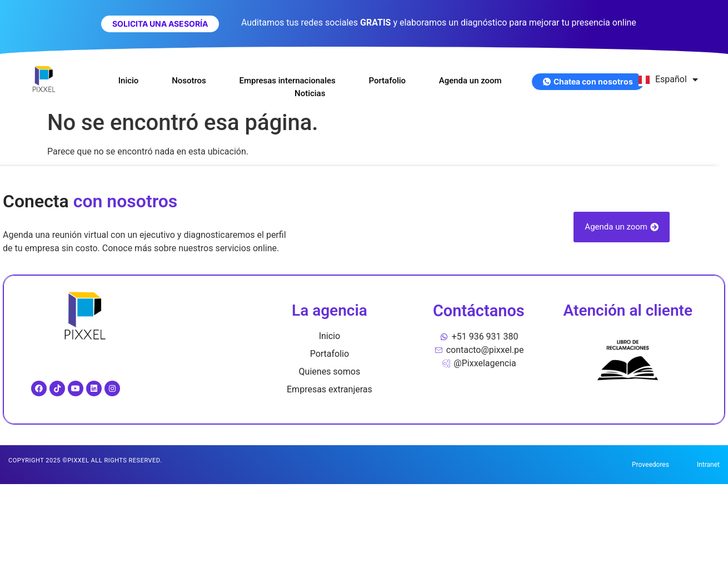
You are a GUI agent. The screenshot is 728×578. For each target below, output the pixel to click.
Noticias (310, 93)
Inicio (128, 81)
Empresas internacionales (287, 81)
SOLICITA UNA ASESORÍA (160, 24)
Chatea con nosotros (588, 81)
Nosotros (189, 81)
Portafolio (388, 81)
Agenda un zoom (471, 81)
